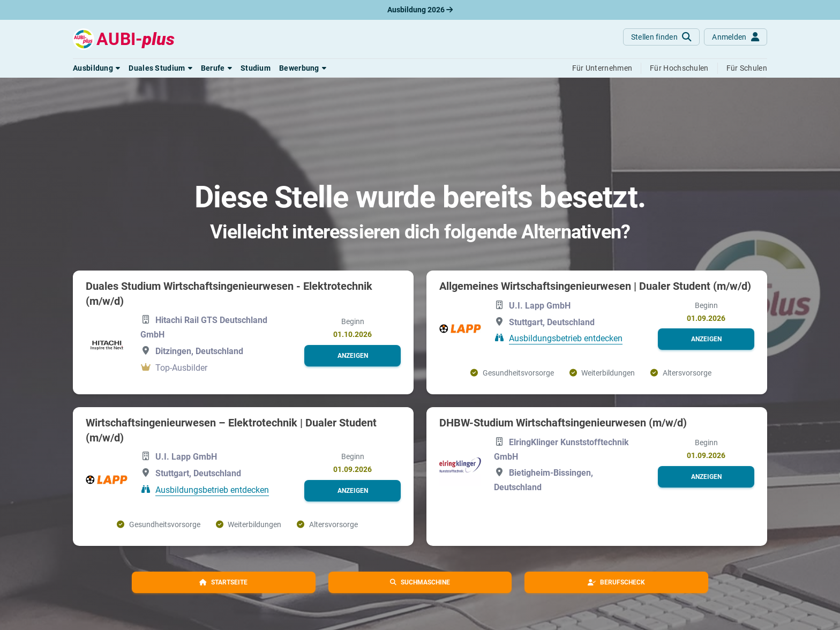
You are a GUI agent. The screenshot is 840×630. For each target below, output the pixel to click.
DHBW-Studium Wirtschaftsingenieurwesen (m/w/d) (563, 423)
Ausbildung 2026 (420, 10)
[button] (96, 68)
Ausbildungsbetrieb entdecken (566, 338)
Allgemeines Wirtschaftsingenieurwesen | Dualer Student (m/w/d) (595, 286)
